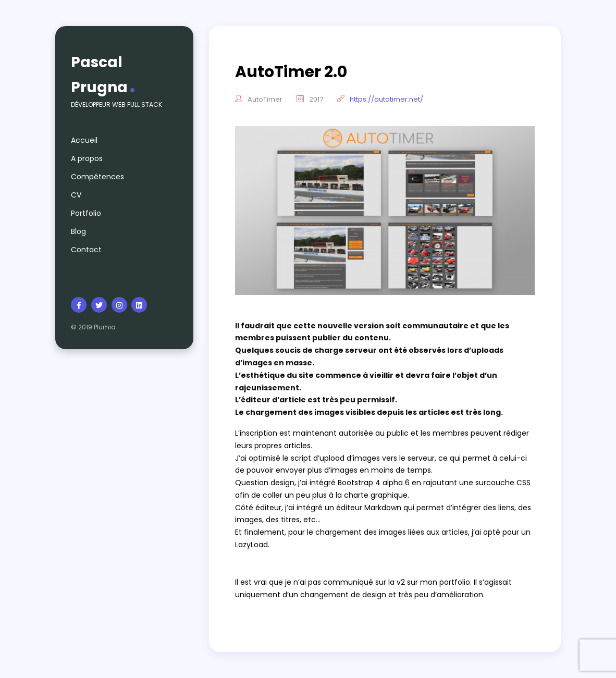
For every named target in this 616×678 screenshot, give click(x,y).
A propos (87, 158)
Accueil (84, 140)
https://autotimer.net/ (386, 99)
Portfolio (86, 213)
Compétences (97, 177)
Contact (86, 250)
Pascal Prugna (99, 75)
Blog (78, 231)
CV (76, 195)
